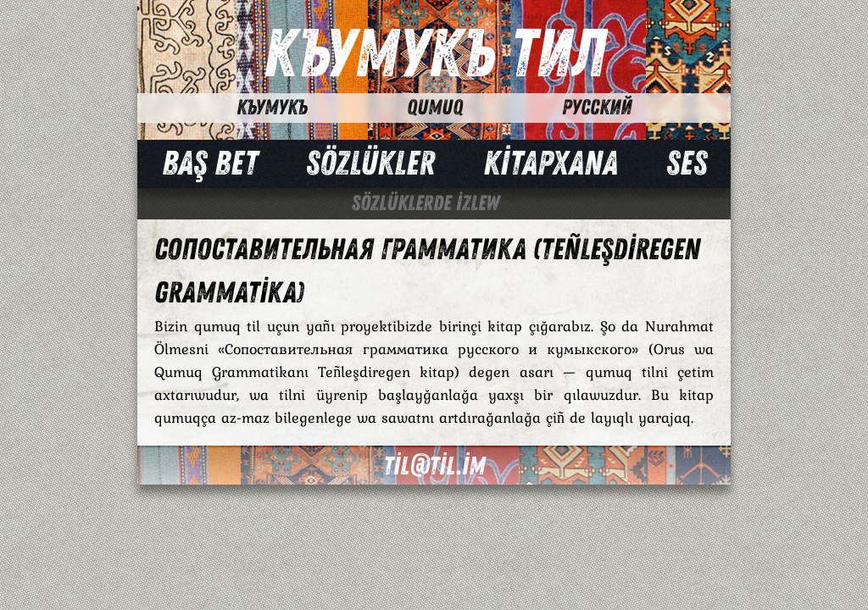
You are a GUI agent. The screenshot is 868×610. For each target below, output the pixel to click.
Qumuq (435, 108)
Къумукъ (272, 108)
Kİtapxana (551, 164)
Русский (597, 108)
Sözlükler (370, 164)
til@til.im (434, 466)
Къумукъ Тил (434, 55)
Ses (687, 164)
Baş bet (210, 164)
